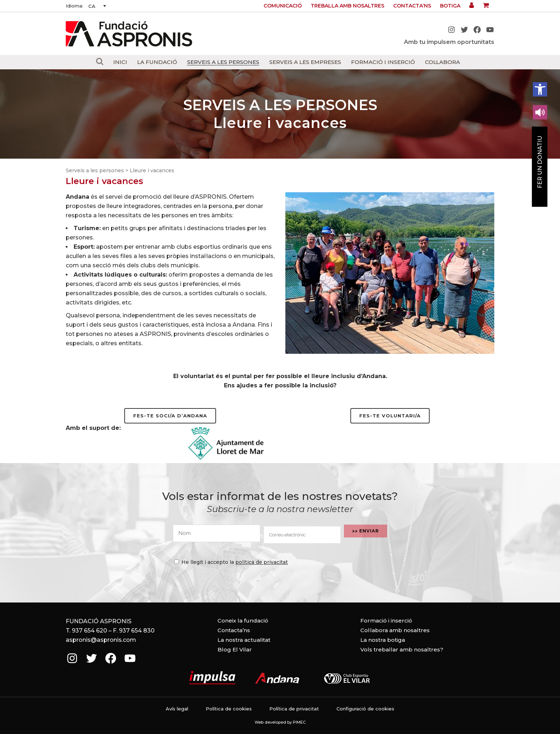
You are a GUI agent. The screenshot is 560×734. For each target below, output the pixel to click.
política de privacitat (262, 562)
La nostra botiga (383, 640)
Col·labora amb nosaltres (395, 630)
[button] (540, 89)
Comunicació (283, 6)
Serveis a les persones (95, 170)
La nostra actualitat (244, 640)
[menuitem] (97, 6)
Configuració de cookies (365, 709)
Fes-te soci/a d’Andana (170, 416)
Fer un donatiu (540, 162)
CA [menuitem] (92, 6)
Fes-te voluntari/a (390, 416)
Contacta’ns (412, 6)
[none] (97, 6)
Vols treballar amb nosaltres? (402, 649)
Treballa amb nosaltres (347, 6)
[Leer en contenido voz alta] (540, 112)
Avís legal (177, 709)
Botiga (450, 6)
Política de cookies (229, 709)
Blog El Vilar (235, 649)
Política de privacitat (294, 709)
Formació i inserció (386, 621)
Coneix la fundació (243, 621)
